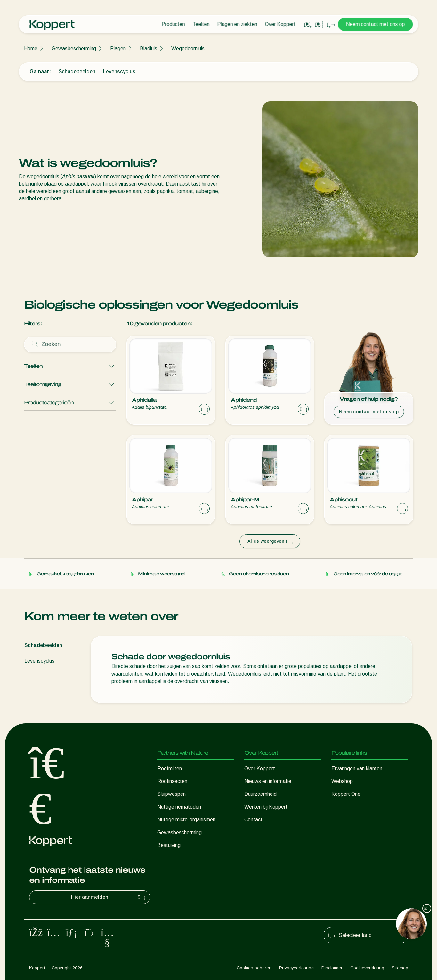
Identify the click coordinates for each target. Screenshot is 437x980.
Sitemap (400, 968)
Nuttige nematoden (179, 807)
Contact (253, 820)
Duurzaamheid (260, 794)
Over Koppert (280, 24)
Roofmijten (170, 768)
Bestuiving (169, 845)
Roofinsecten (172, 781)
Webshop (342, 781)
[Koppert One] (320, 24)
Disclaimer (332, 968)
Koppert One (346, 794)
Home (31, 48)
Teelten (201, 24)
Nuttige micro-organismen (186, 820)
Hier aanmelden (109, 897)
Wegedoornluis (188, 48)
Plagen (118, 48)
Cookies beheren (254, 968)
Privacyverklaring (296, 968)
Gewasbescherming (74, 48)
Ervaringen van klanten (357, 768)
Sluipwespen (171, 794)
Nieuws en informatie (268, 781)
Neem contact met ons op (376, 24)
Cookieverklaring (367, 968)
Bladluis (149, 48)
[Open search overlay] (308, 24)
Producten (173, 24)
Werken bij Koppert (266, 807)
